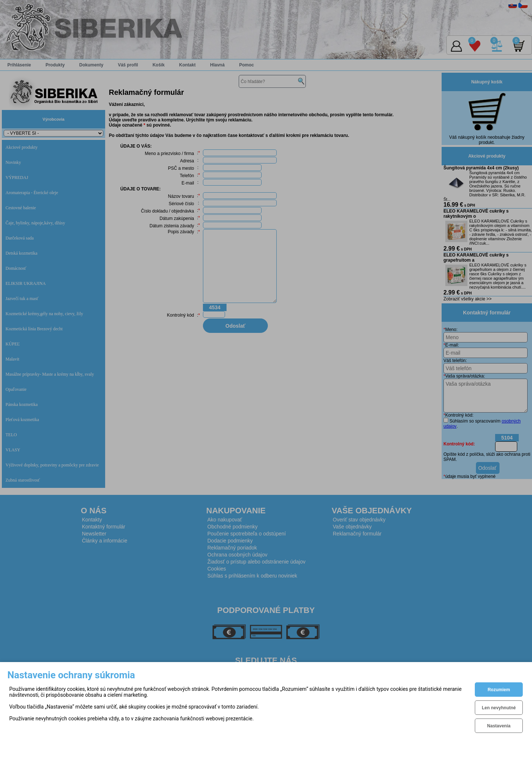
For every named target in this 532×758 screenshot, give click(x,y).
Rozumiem (499, 690)
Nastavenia (499, 726)
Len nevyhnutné (499, 708)
